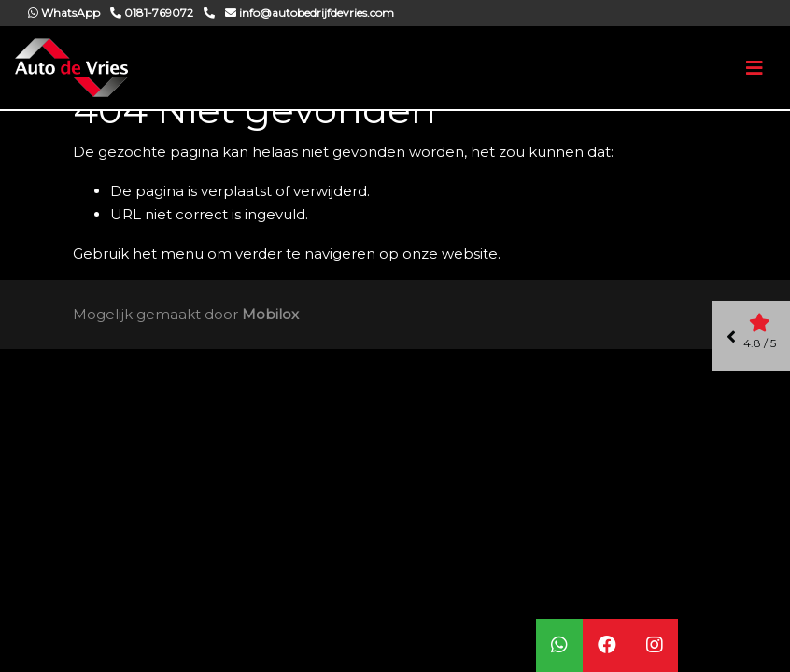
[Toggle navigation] (755, 68)
